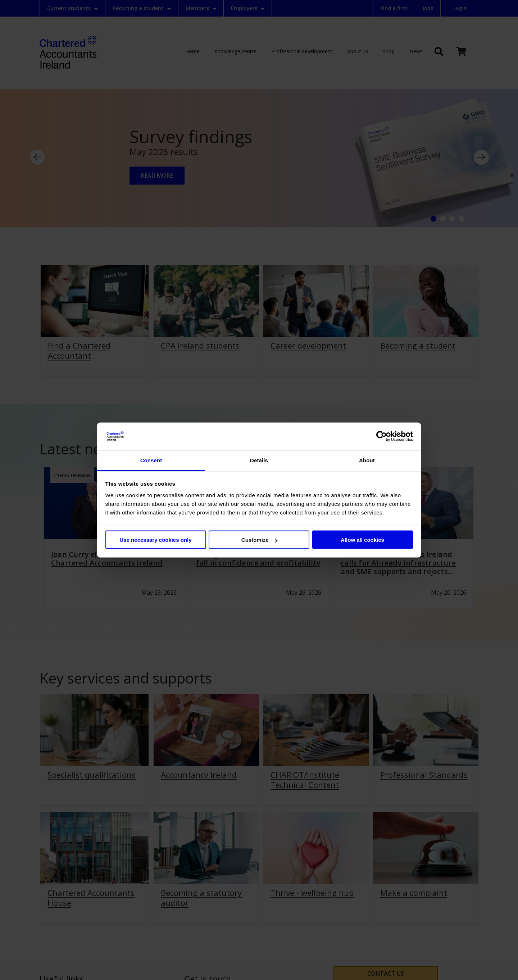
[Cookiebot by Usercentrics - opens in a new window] (381, 436)
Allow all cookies (362, 540)
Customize (259, 540)
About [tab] (367, 460)
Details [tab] (259, 460)
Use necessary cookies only (155, 540)
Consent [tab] (151, 460)
